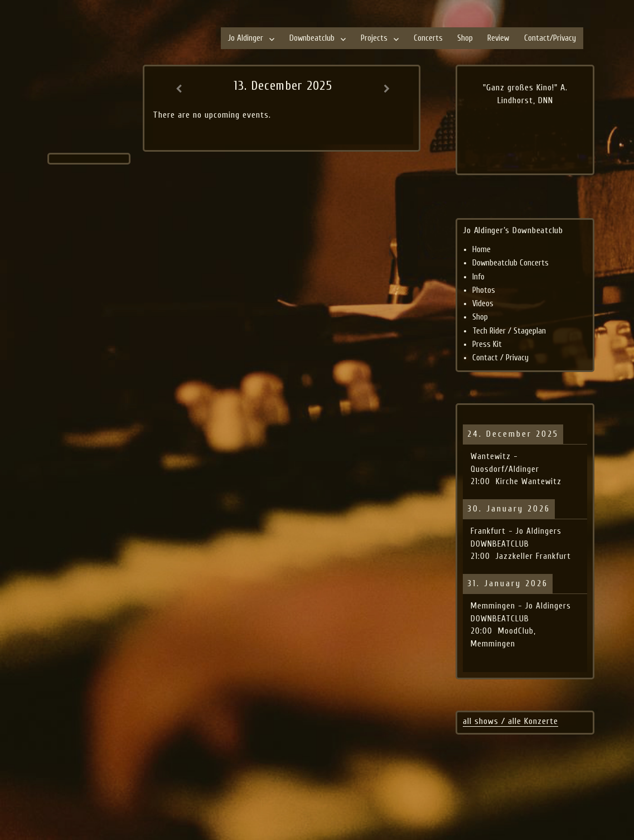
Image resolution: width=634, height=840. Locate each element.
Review (498, 38)
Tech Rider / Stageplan (509, 331)
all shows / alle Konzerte (510, 721)
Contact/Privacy (550, 38)
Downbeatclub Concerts (510, 263)
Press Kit (487, 344)
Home (481, 250)
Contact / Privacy (500, 358)
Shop (465, 38)
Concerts (428, 38)
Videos (483, 304)
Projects (374, 38)
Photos (484, 290)
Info (478, 277)
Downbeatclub (312, 38)
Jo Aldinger (246, 38)
